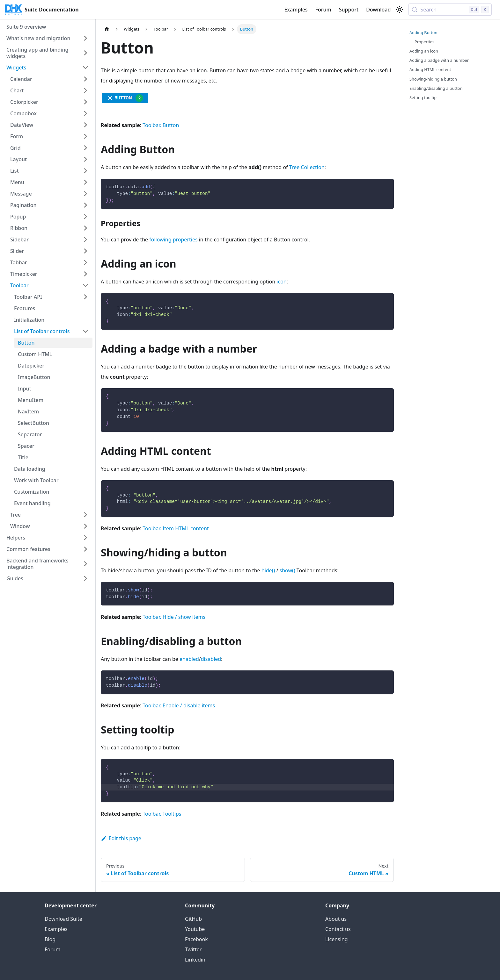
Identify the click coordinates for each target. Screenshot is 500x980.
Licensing (337, 939)
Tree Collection (307, 167)
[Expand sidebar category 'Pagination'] (85, 205)
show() (287, 570)
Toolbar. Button (161, 125)
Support (349, 10)
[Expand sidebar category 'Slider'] (85, 251)
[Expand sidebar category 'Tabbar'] (85, 262)
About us (336, 919)
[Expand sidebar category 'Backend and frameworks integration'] (85, 564)
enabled (189, 659)
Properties (424, 42)
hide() (268, 570)
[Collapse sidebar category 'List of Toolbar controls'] (85, 331)
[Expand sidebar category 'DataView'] (85, 125)
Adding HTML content (430, 69)
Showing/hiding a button (433, 79)
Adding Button (423, 32)
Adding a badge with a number (439, 60)
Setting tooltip (423, 97)
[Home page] (107, 29)
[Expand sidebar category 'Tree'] (85, 515)
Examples (296, 10)
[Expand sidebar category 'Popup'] (85, 217)
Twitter (193, 949)
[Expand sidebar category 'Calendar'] (85, 79)
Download (378, 10)
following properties (173, 240)
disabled (211, 659)
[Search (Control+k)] (450, 10)
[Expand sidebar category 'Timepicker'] (85, 274)
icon (281, 282)
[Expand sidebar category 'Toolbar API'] (85, 297)
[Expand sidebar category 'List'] (85, 171)
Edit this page (121, 838)
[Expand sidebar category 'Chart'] (85, 90)
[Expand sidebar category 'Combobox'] (85, 113)
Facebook (196, 939)
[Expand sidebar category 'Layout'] (85, 159)
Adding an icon (424, 51)
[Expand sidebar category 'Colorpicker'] (85, 102)
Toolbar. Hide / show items (174, 617)
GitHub (193, 919)
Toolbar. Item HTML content (176, 528)
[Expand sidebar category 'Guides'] (85, 578)
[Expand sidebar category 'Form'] (85, 136)
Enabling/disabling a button (436, 88)
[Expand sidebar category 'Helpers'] (85, 538)
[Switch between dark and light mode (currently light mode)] (400, 10)
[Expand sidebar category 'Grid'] (85, 148)
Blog (50, 939)
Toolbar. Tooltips (162, 814)
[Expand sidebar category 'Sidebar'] (85, 240)
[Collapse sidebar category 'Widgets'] (85, 68)
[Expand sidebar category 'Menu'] (85, 182)
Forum (323, 10)
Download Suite (63, 919)
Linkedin (195, 960)
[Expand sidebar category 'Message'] (85, 194)
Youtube (195, 929)
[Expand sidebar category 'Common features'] (85, 549)
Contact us (338, 929)
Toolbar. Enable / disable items (179, 705)
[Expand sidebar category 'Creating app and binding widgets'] (85, 53)
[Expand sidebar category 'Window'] (85, 526)
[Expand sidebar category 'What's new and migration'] (85, 38)
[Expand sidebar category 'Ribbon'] (85, 228)
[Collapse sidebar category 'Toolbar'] (85, 285)
